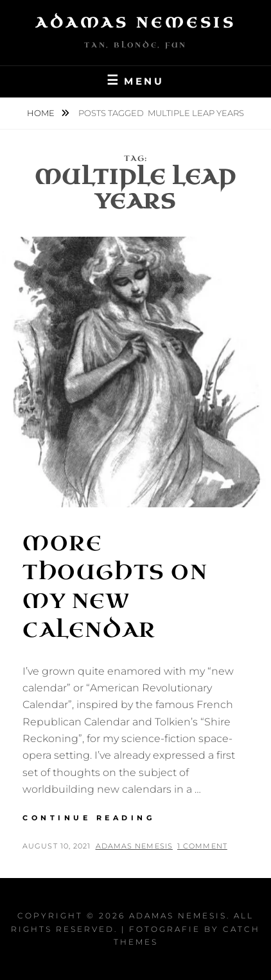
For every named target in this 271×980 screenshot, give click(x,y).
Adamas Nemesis (135, 23)
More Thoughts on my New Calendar (115, 587)
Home (42, 113)
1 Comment (202, 846)
